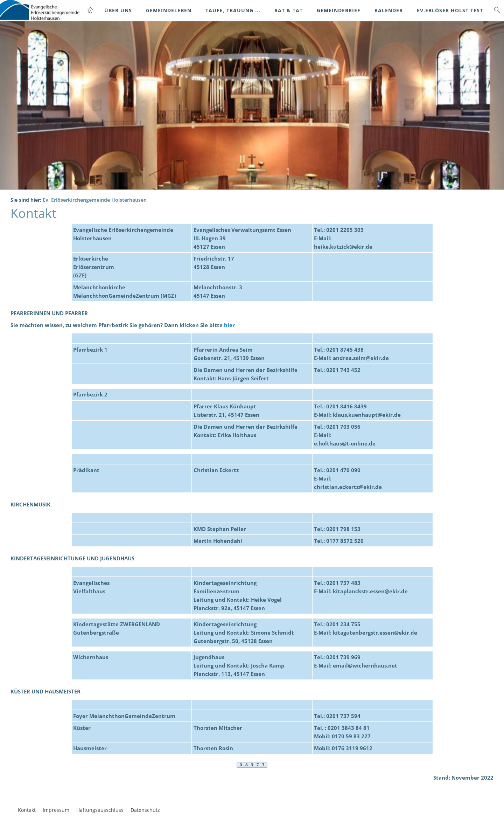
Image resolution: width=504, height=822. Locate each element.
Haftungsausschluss (100, 810)
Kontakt (27, 810)
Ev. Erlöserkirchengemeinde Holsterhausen (95, 200)
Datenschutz (145, 810)
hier (229, 325)
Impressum (56, 810)
